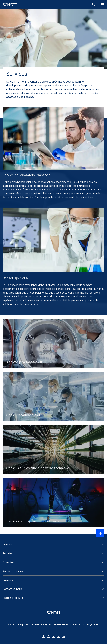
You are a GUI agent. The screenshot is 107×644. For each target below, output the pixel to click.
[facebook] (43, 636)
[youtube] (64, 636)
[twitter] (59, 636)
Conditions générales (89, 624)
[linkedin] (53, 636)
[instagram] (48, 636)
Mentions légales (43, 624)
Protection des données (65, 624)
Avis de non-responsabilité (20, 624)
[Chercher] (94, 4)
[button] (53, 544)
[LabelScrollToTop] (100, 533)
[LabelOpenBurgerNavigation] (103, 4)
